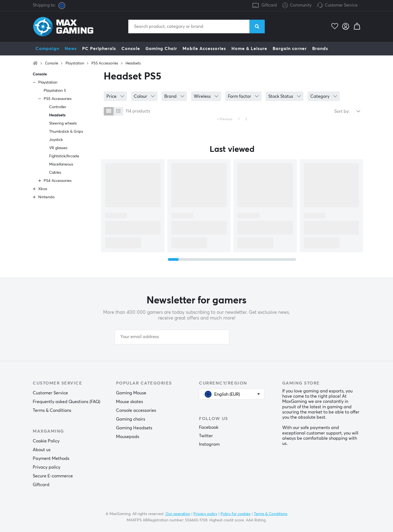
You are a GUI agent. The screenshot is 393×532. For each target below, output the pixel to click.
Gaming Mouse (131, 393)
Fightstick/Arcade (64, 156)
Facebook (209, 427)
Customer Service (341, 5)
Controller (58, 107)
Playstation (75, 63)
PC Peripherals (99, 49)
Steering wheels (63, 123)
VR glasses (58, 148)
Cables (55, 173)
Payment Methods (51, 459)
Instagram (209, 444)
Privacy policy (47, 467)
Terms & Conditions (52, 410)
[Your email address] (172, 337)
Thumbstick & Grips (66, 132)
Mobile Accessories (204, 49)
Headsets (133, 63)
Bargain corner (290, 49)
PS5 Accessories (105, 63)
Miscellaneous (61, 164)
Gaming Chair (161, 49)
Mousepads (128, 437)
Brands (320, 49)
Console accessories (136, 410)
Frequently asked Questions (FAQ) (66, 402)
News (71, 49)
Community (297, 6)
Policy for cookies (236, 514)
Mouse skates (129, 402)
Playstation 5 (55, 91)
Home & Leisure (249, 49)
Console (131, 49)
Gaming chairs (131, 419)
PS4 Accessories (58, 181)
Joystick (56, 140)
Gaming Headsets (134, 428)
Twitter (206, 436)
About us (42, 450)
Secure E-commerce (53, 476)
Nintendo (46, 197)
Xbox (43, 189)
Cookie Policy (46, 441)
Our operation (178, 514)
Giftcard (269, 5)
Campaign (47, 49)
